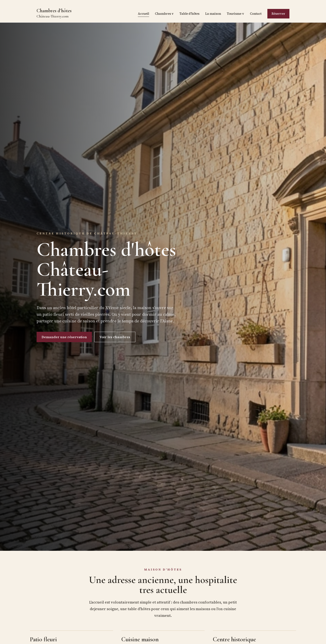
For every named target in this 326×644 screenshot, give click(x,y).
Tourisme (235, 14)
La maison (213, 14)
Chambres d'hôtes (54, 13)
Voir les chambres (115, 337)
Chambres (164, 14)
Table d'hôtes (189, 14)
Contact (256, 14)
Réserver (278, 14)
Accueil (143, 14)
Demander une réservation (64, 337)
